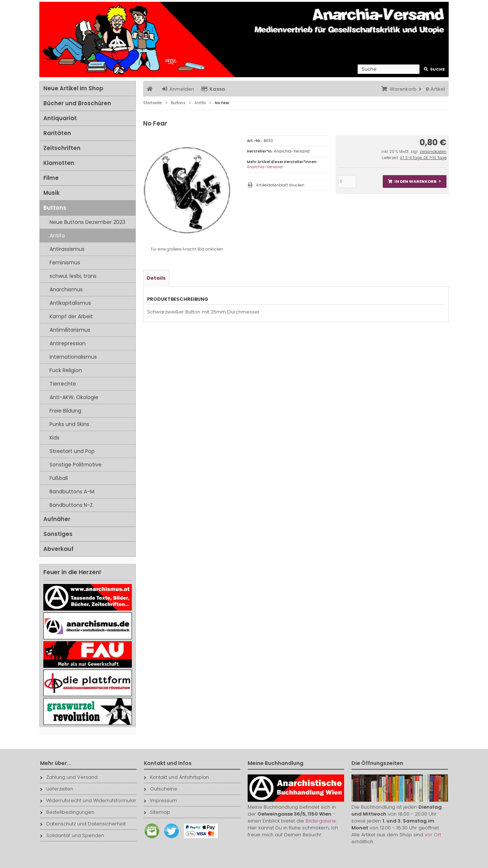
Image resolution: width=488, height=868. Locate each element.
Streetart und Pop (72, 451)
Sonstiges (58, 534)
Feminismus (65, 263)
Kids (54, 438)
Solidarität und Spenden (72, 835)
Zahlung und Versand (69, 777)
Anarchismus (66, 289)
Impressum (160, 800)
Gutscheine (161, 789)
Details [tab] (156, 278)
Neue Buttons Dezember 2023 (87, 222)
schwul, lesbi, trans (73, 276)
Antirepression (68, 343)
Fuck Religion (66, 370)
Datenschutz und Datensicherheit (83, 824)
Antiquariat (60, 118)
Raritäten (57, 133)
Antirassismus (67, 249)
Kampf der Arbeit (71, 316)
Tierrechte (63, 384)
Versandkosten (433, 152)
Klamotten (59, 163)
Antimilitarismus (70, 330)
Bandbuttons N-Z (71, 505)
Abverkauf (58, 549)
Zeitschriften (62, 148)
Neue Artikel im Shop (73, 88)
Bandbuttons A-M (72, 492)
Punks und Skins (69, 424)
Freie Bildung (65, 411)
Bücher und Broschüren (77, 103)
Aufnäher (57, 519)
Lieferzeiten (57, 789)
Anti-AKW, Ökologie (74, 397)
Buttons (55, 208)
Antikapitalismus (70, 303)
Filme (51, 178)
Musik (52, 193)
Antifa (57, 236)
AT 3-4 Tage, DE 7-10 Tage (423, 158)
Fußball (59, 478)
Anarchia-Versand (265, 167)
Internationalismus (73, 357)
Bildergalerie (321, 821)
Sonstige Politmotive (76, 465)
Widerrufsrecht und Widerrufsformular (88, 800)
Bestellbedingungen (67, 812)
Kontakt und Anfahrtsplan (176, 777)
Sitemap (157, 812)
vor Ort (433, 835)
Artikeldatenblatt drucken (280, 185)
